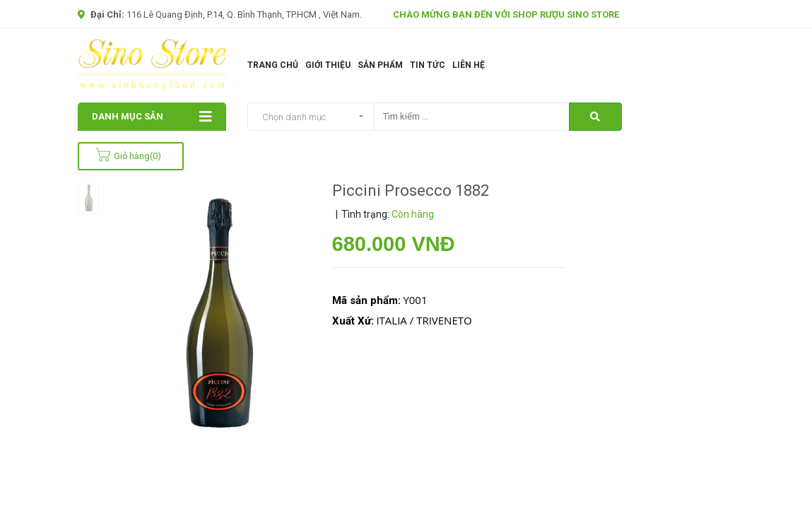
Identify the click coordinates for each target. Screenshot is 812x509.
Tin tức (428, 65)
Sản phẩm (380, 65)
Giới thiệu (328, 65)
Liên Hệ (469, 65)
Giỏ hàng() (129, 156)
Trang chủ (273, 65)
